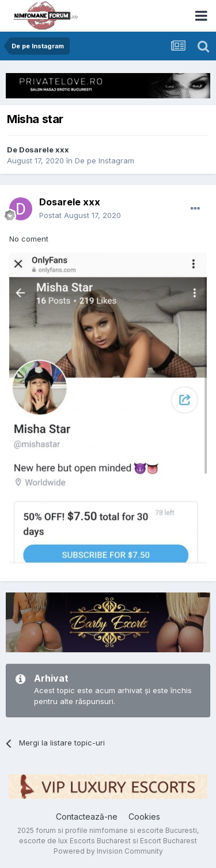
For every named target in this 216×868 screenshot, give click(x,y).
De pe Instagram (105, 160)
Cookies (144, 817)
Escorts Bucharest (100, 841)
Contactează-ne (87, 817)
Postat (80, 215)
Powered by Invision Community (108, 851)
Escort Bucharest (168, 841)
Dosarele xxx (44, 150)
